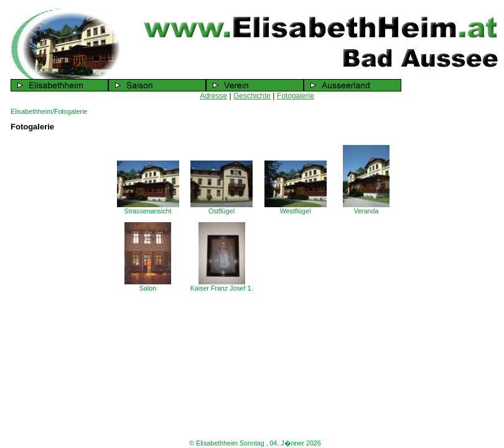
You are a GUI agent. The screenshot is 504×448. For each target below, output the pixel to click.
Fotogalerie (296, 96)
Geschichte (252, 96)
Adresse (213, 96)
